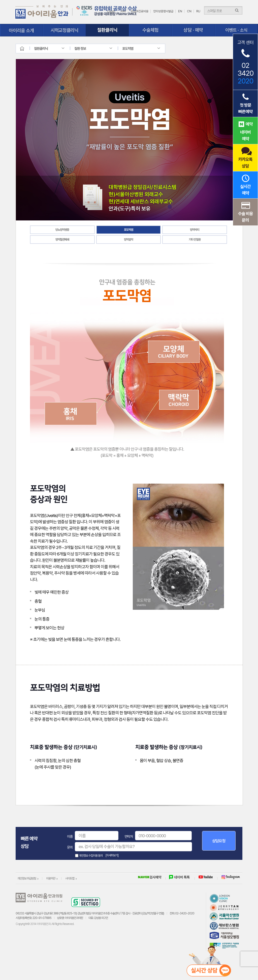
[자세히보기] (112, 855)
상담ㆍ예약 (193, 30)
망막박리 (195, 230)
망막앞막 (128, 240)
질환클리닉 (107, 30)
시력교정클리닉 (65, 30)
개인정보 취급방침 (27, 878)
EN (180, 11)
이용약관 (51, 878)
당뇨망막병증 (62, 230)
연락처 (129, 836)
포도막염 (128, 230)
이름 (70, 836)
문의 (70, 847)
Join (123, 11)
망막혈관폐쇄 (62, 240)
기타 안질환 (195, 240)
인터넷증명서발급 (163, 11)
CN (189, 11)
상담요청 (219, 841)
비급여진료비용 (140, 11)
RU (198, 11)
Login (111, 11)
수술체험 (151, 30)
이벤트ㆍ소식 (236, 30)
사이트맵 (70, 878)
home (26, 49)
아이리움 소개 (22, 30)
